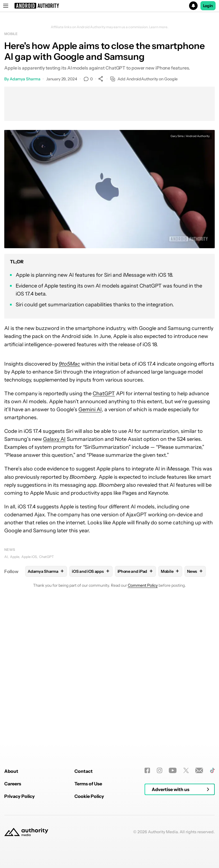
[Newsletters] (199, 842)
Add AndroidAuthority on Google (144, 79)
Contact (84, 843)
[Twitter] (186, 842)
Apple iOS (29, 557)
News (10, 550)
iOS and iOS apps (91, 571)
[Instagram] (160, 842)
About (11, 843)
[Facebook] (147, 842)
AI (6, 557)
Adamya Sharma (25, 79)
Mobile (11, 34)
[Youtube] (173, 842)
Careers (13, 855)
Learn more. (159, 27)
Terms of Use (88, 855)
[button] (109, 6)
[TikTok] (212, 842)
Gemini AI (90, 409)
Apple (15, 557)
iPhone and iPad (136, 571)
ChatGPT (104, 394)
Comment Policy (143, 585)
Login (208, 6)
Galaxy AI (54, 439)
